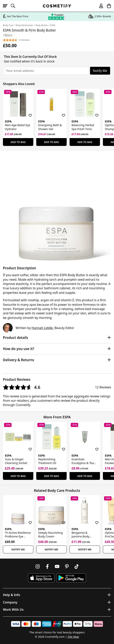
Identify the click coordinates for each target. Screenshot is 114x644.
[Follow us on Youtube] (57, 566)
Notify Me (100, 71)
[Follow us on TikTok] (77, 566)
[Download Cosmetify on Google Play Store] (71, 578)
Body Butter (42, 25)
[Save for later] (27, 113)
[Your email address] (46, 71)
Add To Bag (18, 142)
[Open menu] (7, 6)
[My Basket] (107, 6)
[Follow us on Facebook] (47, 566)
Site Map (73, 637)
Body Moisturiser (24, 25)
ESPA (53, 25)
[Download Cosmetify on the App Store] (41, 578)
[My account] (99, 6)
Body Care (8, 25)
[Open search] (15, 6)
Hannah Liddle (42, 328)
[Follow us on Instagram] (38, 566)
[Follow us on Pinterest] (67, 566)
